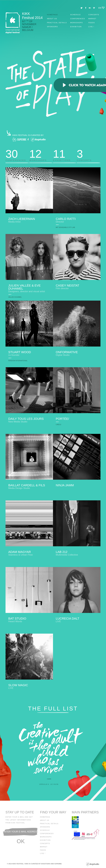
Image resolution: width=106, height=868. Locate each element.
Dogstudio (46, 864)
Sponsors (52, 27)
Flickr (90, 8)
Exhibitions (65, 154)
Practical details (57, 23)
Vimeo (94, 8)
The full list (53, 709)
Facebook (86, 8)
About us (52, 19)
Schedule (75, 15)
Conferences (78, 19)
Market (92, 19)
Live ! (91, 27)
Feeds (92, 23)
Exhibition (76, 27)
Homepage (53, 15)
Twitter (82, 8)
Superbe (58, 864)
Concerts (94, 15)
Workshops (77, 23)
